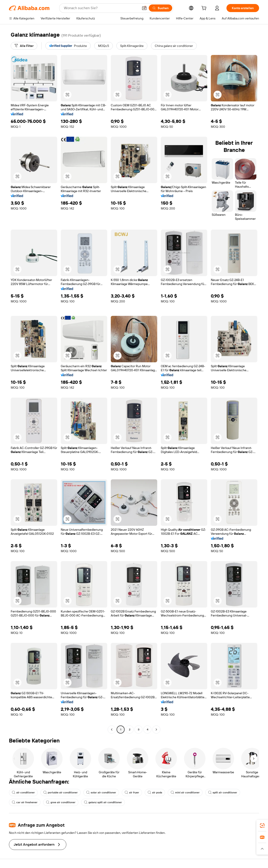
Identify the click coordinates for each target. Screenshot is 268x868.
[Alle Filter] (24, 46)
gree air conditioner (61, 802)
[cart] (205, 9)
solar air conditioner (101, 793)
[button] (144, 8)
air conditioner (23, 793)
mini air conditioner (185, 793)
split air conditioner (223, 793)
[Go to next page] (156, 730)
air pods (155, 793)
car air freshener (25, 802)
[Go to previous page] (112, 730)
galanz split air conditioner (103, 802)
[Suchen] (160, 8)
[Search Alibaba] (101, 8)
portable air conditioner (61, 793)
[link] (262, 826)
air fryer (132, 793)
